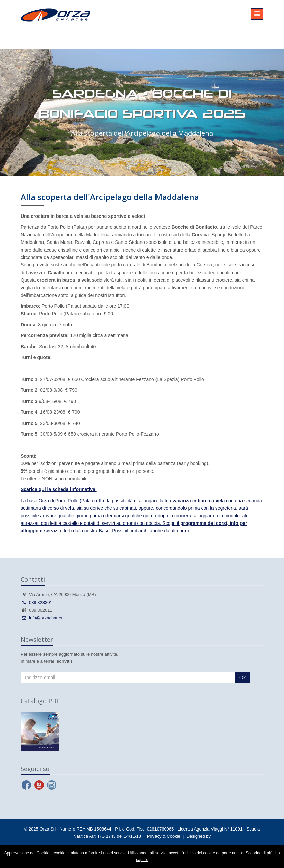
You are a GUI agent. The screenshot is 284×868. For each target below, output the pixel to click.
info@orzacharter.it (43, 618)
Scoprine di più (259, 853)
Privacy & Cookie (164, 836)
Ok (243, 678)
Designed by (199, 836)
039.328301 (36, 602)
